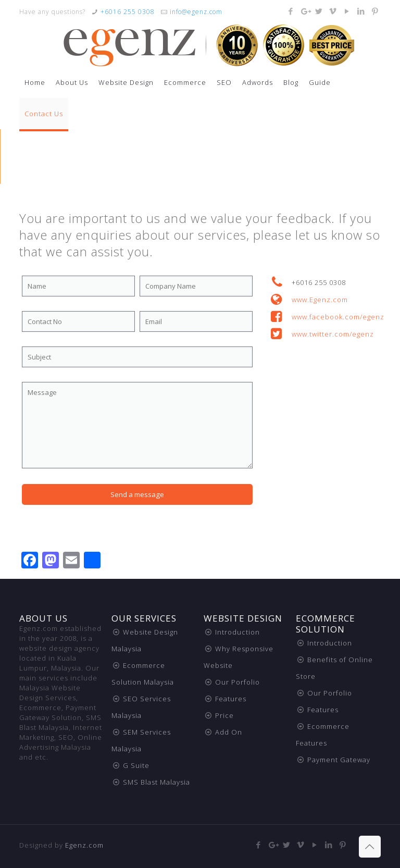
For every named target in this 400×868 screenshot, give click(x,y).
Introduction (238, 632)
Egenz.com (84, 845)
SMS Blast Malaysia (157, 782)
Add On (229, 732)
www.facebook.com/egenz (338, 317)
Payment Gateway (339, 760)
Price (224, 715)
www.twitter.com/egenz (333, 334)
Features (231, 699)
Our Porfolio (238, 682)
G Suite (136, 765)
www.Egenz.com (320, 300)
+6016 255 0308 (128, 12)
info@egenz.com (196, 12)
